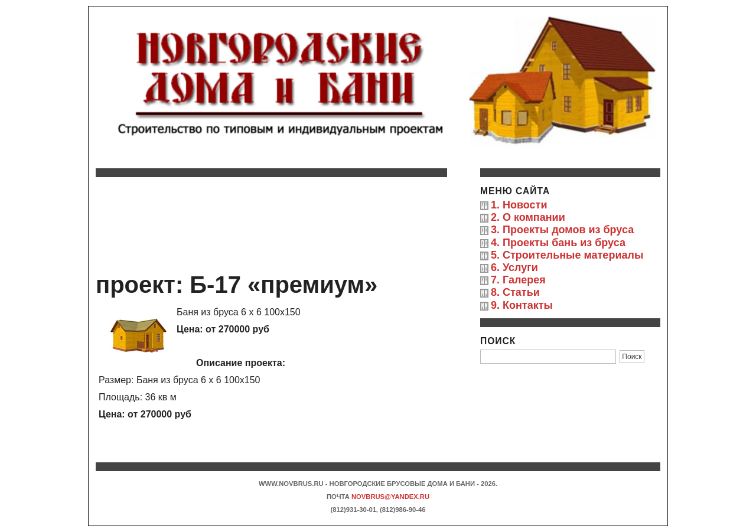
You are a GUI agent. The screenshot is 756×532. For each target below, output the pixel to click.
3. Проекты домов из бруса (562, 230)
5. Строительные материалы (567, 255)
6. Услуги (514, 267)
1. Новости (519, 205)
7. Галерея (518, 280)
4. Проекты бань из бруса (558, 243)
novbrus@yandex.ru (390, 497)
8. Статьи (515, 292)
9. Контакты (522, 305)
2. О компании (528, 217)
